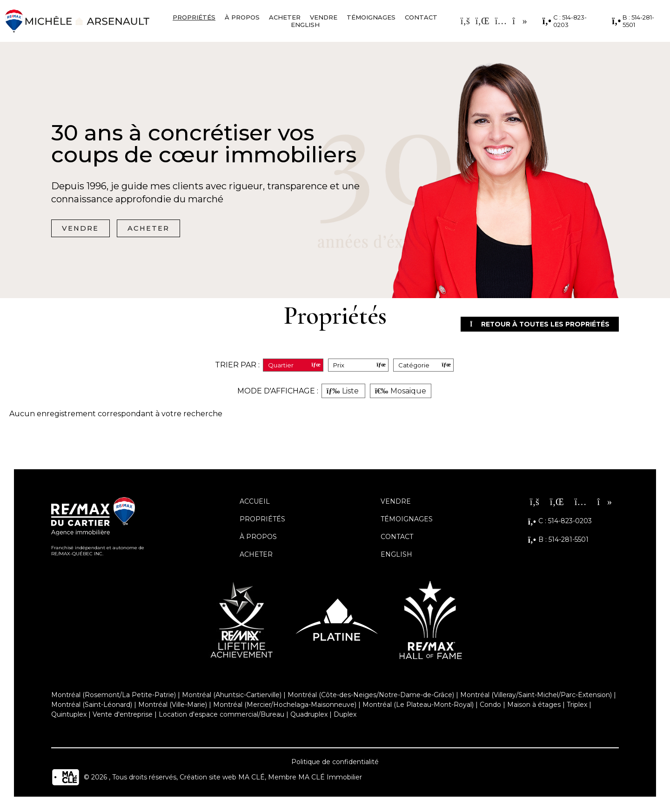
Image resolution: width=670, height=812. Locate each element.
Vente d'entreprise (123, 716)
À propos (242, 17)
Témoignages (371, 17)
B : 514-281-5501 (633, 21)
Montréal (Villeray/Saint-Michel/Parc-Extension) (536, 696)
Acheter (285, 17)
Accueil (255, 503)
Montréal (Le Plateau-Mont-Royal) (418, 706)
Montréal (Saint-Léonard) (92, 706)
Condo (490, 706)
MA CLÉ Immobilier (330, 779)
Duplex (345, 716)
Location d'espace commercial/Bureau (221, 716)
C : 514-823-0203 (565, 21)
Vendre (324, 17)
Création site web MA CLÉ (222, 779)
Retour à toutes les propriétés (531, 325)
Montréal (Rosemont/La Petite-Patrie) (114, 696)
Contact (421, 17)
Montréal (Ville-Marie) (173, 706)
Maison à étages (534, 706)
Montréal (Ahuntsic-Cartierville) (232, 696)
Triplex (577, 706)
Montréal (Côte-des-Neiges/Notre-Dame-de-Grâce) (371, 696)
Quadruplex (309, 716)
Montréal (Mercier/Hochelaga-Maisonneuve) (285, 706)
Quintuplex (69, 716)
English (305, 25)
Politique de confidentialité (335, 763)
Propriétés (194, 17)
